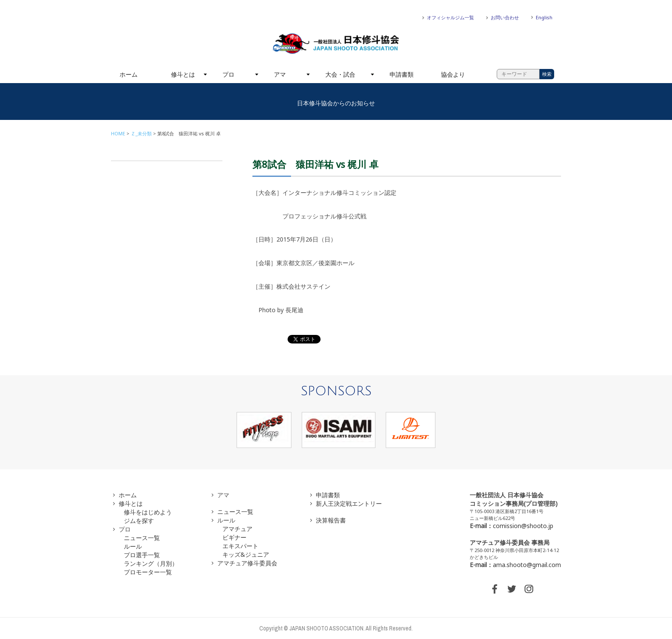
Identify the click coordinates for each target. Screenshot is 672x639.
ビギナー (234, 537)
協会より (453, 74)
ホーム (129, 74)
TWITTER (512, 589)
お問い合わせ (505, 17)
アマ (280, 74)
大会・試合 (340, 74)
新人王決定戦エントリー (349, 503)
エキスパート (240, 546)
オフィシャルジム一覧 (450, 17)
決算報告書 (331, 520)
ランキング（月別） (151, 563)
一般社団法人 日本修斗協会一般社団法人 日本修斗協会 (336, 44)
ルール (133, 546)
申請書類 (402, 74)
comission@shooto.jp (523, 526)
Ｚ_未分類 (141, 133)
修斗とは (183, 74)
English (544, 17)
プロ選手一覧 (142, 555)
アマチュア (237, 529)
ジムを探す (139, 521)
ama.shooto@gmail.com (527, 565)
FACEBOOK (495, 589)
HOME (118, 133)
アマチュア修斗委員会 (247, 563)
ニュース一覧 (142, 538)
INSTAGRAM (529, 589)
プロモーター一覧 (148, 572)
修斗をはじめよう (148, 512)
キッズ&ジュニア (246, 554)
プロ (228, 74)
